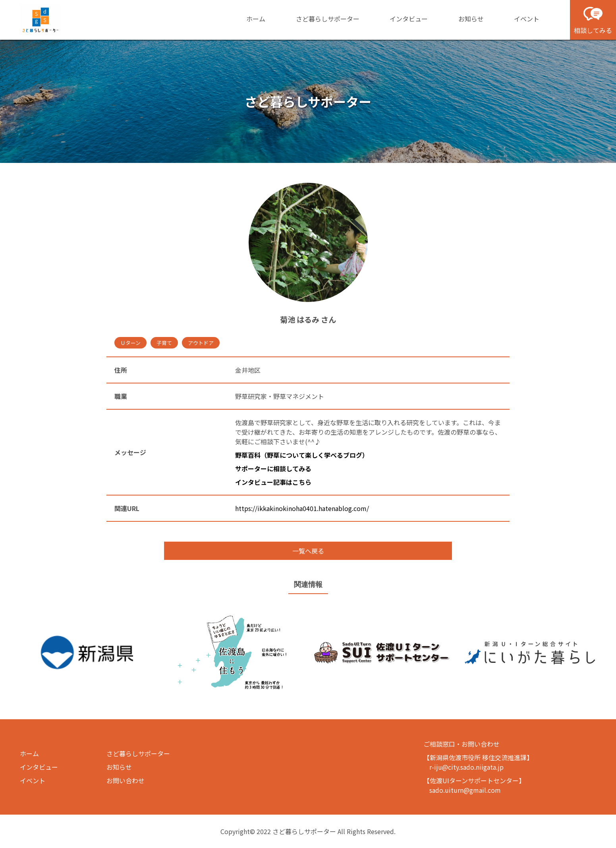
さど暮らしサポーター (328, 19)
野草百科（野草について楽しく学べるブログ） (302, 455)
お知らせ (471, 19)
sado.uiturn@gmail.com (465, 790)
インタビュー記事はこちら (273, 482)
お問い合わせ (126, 780)
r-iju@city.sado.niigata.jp (466, 767)
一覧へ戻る (308, 551)
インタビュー (409, 19)
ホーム (256, 19)
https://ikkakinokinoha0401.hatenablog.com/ (302, 508)
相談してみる (593, 19)
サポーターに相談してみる (273, 469)
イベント (527, 19)
